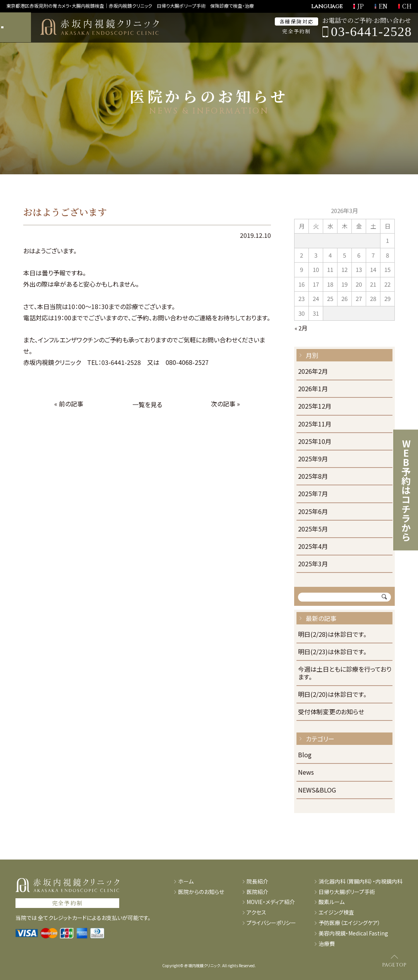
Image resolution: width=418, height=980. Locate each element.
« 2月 (301, 328)
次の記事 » (225, 404)
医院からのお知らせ (201, 892)
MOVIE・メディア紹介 (271, 902)
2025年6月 (313, 512)
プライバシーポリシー (271, 923)
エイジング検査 (336, 912)
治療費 (327, 944)
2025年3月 (313, 564)
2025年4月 (313, 547)
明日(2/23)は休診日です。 (332, 652)
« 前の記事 (69, 404)
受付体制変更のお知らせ (331, 712)
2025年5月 (313, 529)
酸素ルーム (331, 902)
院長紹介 (257, 881)
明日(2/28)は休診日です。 (332, 635)
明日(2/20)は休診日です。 (332, 695)
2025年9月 (313, 459)
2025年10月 (315, 442)
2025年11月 (315, 424)
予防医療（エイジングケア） (349, 923)
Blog (305, 755)
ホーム (186, 881)
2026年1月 (313, 389)
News (306, 773)
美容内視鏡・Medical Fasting (353, 933)
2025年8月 (313, 477)
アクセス (256, 912)
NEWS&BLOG (317, 790)
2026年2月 (313, 372)
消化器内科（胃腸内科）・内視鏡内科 (361, 881)
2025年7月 (313, 494)
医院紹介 (257, 892)
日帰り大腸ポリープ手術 (347, 892)
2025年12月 (315, 407)
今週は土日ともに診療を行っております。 (345, 673)
